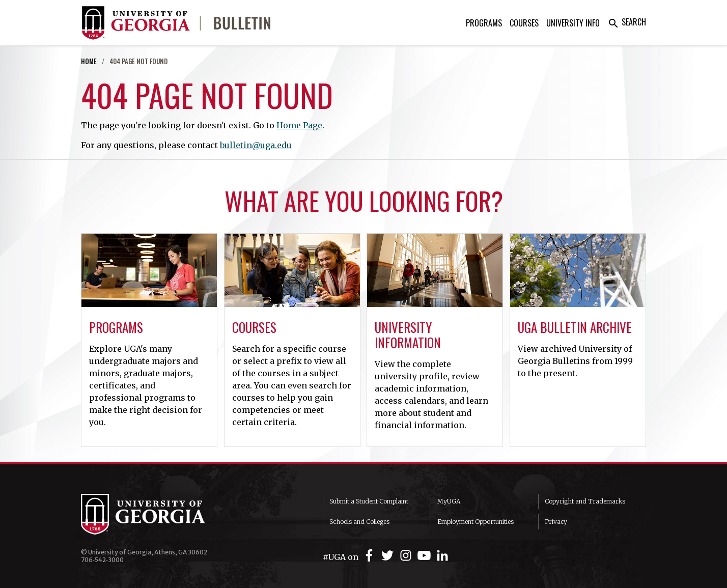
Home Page (299, 125)
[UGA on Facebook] (371, 556)
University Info (573, 23)
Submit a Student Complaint (369, 501)
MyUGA (449, 501)
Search (627, 22)
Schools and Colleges (359, 522)
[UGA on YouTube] (426, 556)
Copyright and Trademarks (585, 501)
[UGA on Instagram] (407, 556)
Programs (484, 23)
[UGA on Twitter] (389, 556)
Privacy (556, 522)
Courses (524, 23)
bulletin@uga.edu (256, 145)
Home (89, 61)
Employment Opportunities (476, 522)
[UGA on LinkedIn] (442, 556)
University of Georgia (157, 514)
